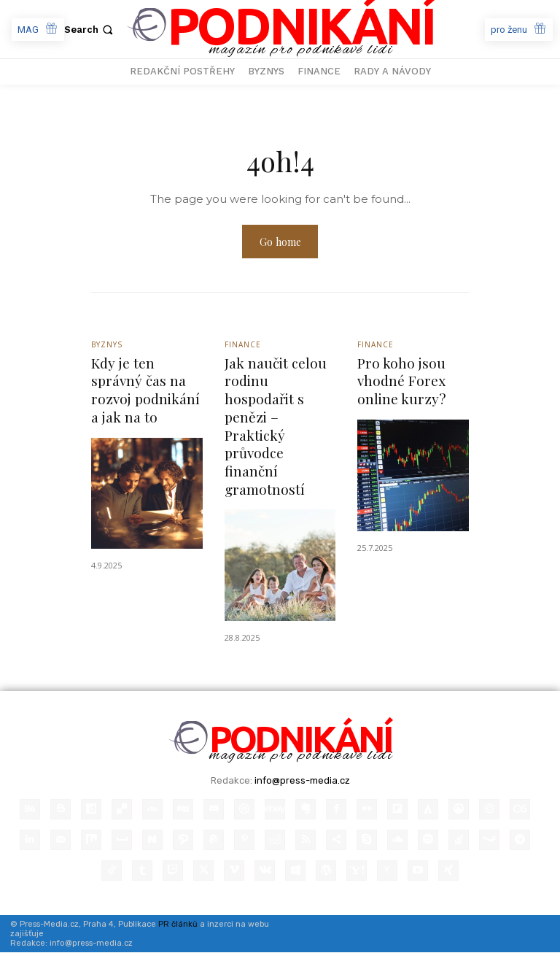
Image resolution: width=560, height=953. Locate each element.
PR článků (178, 925)
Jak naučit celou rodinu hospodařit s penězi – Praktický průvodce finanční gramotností (276, 427)
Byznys (107, 345)
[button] (90, 30)
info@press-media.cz (302, 781)
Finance (243, 345)
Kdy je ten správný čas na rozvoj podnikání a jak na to (145, 390)
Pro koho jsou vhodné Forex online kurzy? (401, 381)
